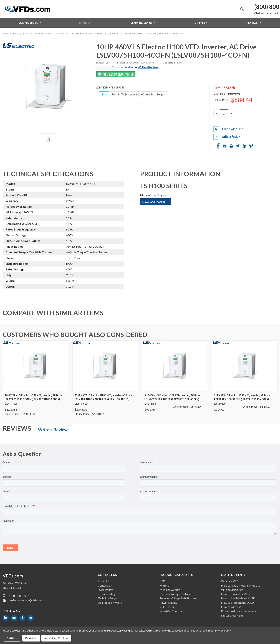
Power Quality (168, 603)
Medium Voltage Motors (175, 594)
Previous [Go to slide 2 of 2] (4, 383)
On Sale (201, 23)
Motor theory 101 (232, 615)
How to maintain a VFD (235, 594)
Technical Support (109, 598)
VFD (162, 581)
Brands (86, 23)
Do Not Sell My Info (110, 603)
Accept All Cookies (56, 638)
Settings (12, 638)
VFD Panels (167, 607)
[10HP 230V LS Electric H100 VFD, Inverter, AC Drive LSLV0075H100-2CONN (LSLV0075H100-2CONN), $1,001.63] (35, 366)
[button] (147, 67)
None (104, 94)
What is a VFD (230, 581)
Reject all (31, 638)
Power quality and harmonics (239, 611)
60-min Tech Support (154, 94)
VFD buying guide (232, 590)
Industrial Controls (171, 611)
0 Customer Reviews (122, 67)
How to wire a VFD (233, 607)
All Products (30, 23)
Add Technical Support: (111, 88)
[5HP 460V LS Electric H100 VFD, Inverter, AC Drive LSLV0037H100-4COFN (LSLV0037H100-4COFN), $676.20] (175, 366)
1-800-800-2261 (19, 596)
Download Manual (153, 202)
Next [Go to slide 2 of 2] (276, 383)
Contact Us (105, 585)
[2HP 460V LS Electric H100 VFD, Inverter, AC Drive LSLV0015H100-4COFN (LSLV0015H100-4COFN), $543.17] (245, 366)
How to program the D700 (237, 603)
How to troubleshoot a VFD (238, 598)
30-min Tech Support (124, 94)
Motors (164, 585)
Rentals (254, 23)
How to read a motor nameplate (241, 585)
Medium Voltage (170, 590)
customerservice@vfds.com (26, 600)
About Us (104, 581)
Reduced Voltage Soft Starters (178, 598)
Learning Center (143, 23)
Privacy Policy (107, 594)
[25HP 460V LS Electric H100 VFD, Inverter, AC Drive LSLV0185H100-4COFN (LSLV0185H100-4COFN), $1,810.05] (105, 366)
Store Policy (105, 590)
